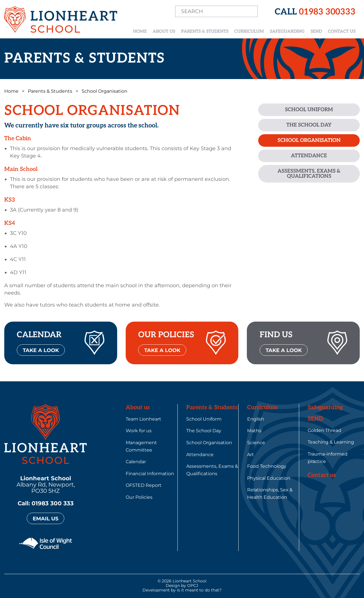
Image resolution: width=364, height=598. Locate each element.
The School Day (309, 125)
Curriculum (249, 31)
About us (164, 31)
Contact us (342, 31)
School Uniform (309, 110)
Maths (254, 431)
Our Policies (139, 497)
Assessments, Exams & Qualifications (309, 174)
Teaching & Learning (331, 442)
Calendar (136, 462)
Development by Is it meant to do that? (182, 590)
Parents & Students (205, 31)
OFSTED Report (144, 485)
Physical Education (269, 478)
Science (256, 443)
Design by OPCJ (182, 585)
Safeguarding (287, 31)
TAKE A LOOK (41, 350)
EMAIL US (45, 519)
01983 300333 (327, 12)
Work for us (139, 431)
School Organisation (309, 140)
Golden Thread (324, 430)
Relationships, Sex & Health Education (270, 493)
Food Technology (267, 466)
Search (251, 12)
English (256, 419)
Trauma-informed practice (328, 458)
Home (140, 31)
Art (251, 455)
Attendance (309, 156)
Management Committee (141, 446)
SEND (316, 31)
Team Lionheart (143, 419)
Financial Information (150, 474)
